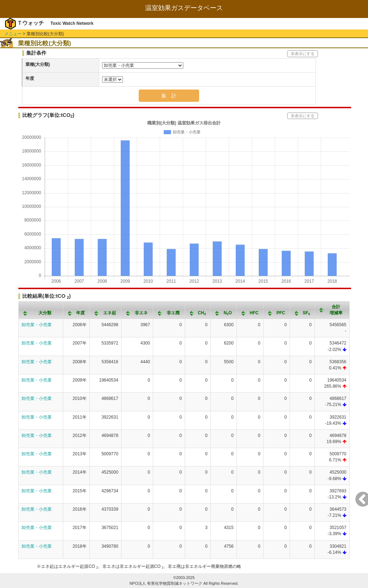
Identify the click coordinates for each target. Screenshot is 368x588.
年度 (30, 78)
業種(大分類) (38, 64)
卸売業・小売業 (37, 325)
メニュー (13, 34)
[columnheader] (41, 310)
